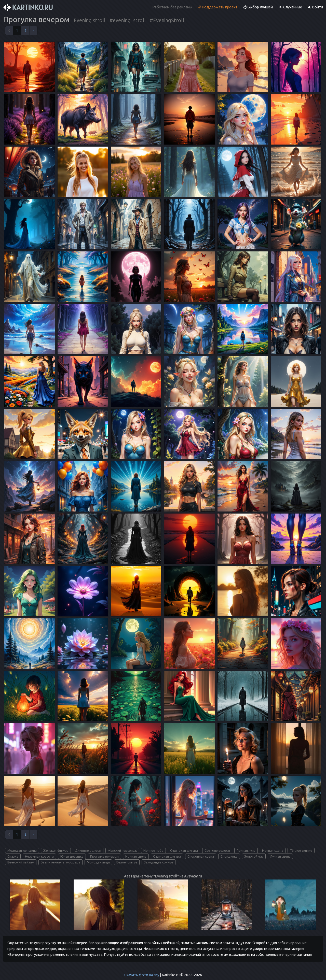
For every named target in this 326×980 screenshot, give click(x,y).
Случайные (290, 7)
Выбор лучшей (258, 7)
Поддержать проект (218, 7)
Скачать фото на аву (142, 975)
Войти (316, 7)
